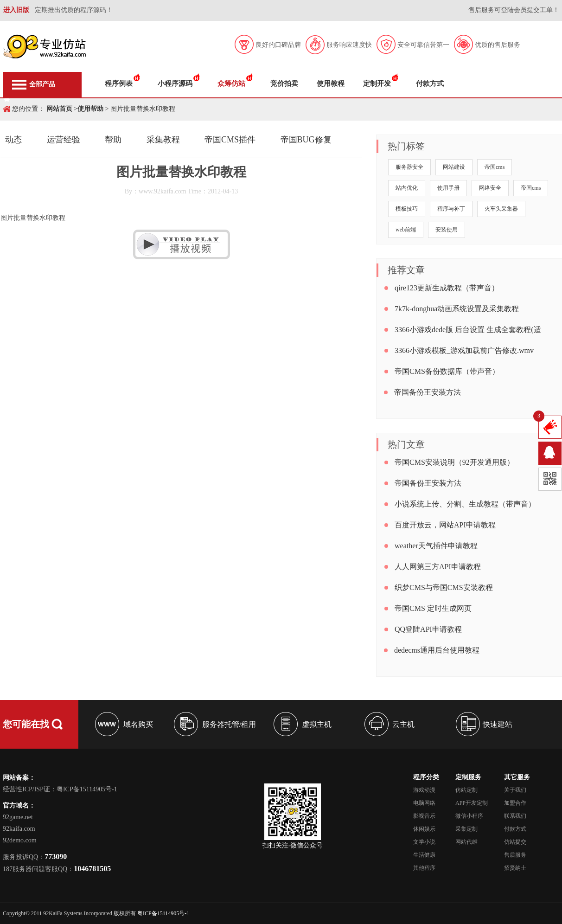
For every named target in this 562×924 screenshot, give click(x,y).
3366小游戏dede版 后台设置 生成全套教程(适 (468, 330)
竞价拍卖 (284, 83)
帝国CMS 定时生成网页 (433, 608)
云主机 (403, 724)
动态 (13, 140)
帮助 (113, 140)
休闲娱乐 (424, 829)
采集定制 (466, 829)
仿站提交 (515, 842)
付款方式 (430, 83)
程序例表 (119, 83)
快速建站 (498, 724)
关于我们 (515, 790)
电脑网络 (424, 803)
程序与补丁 (451, 209)
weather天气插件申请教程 (436, 546)
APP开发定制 (472, 803)
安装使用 (447, 230)
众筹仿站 (231, 83)
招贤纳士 (515, 868)
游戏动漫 (424, 790)
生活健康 (424, 855)
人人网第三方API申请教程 (438, 567)
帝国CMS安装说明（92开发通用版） (454, 462)
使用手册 (448, 188)
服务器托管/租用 (229, 724)
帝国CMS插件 (230, 140)
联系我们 (515, 816)
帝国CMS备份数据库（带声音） (447, 371)
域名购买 (138, 724)
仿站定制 (466, 790)
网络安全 (490, 188)
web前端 (406, 230)
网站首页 (59, 109)
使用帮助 (90, 109)
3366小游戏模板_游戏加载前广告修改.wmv (464, 350)
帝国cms (495, 167)
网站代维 (466, 842)
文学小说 (424, 842)
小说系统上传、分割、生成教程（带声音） (465, 504)
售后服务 (515, 855)
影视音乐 (424, 816)
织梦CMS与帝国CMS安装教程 (444, 587)
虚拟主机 (317, 724)
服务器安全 (409, 167)
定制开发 (377, 83)
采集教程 (163, 140)
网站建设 (454, 167)
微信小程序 (469, 816)
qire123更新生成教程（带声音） (447, 288)
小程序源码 (175, 83)
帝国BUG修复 (306, 140)
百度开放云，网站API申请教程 (445, 525)
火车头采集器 (501, 209)
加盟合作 (515, 803)
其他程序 (424, 868)
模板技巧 (407, 209)
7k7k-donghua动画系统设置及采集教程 (457, 309)
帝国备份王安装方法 (428, 392)
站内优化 (407, 188)
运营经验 (64, 140)
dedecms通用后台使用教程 (437, 650)
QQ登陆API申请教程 (428, 629)
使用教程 (331, 83)
